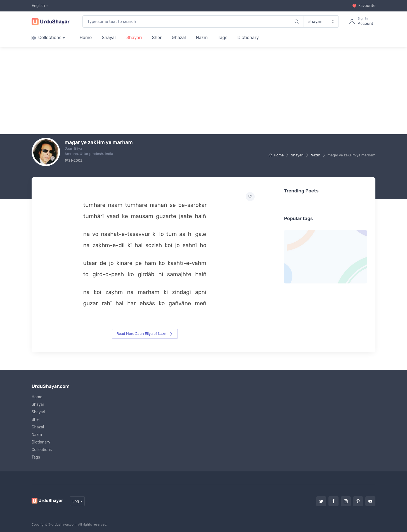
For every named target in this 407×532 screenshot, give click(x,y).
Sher (157, 38)
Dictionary (248, 38)
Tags (223, 38)
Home (86, 38)
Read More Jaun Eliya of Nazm (145, 332)
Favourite (364, 6)
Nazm (202, 38)
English (38, 6)
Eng (76, 499)
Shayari (134, 38)
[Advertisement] (208, 91)
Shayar (109, 38)
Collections (47, 38)
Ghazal (179, 38)
